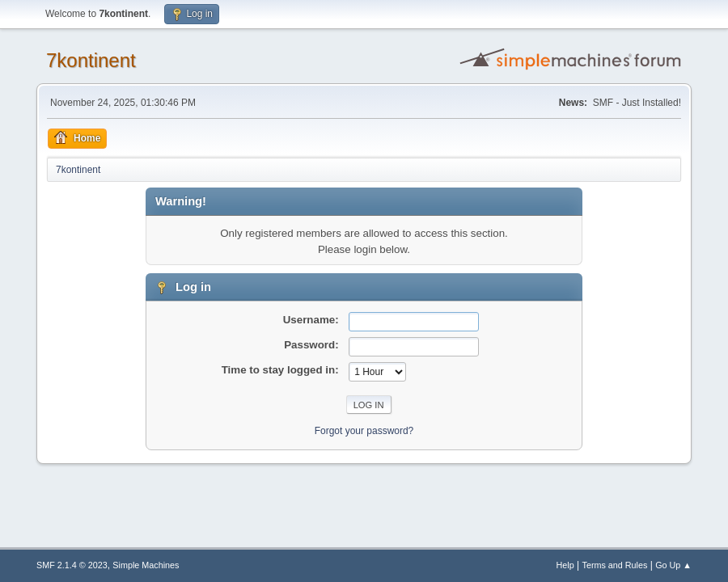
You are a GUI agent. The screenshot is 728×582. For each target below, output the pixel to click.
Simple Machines (146, 565)
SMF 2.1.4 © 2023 (72, 565)
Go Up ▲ (673, 565)
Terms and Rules (615, 565)
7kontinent (91, 60)
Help (565, 565)
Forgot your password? (364, 431)
